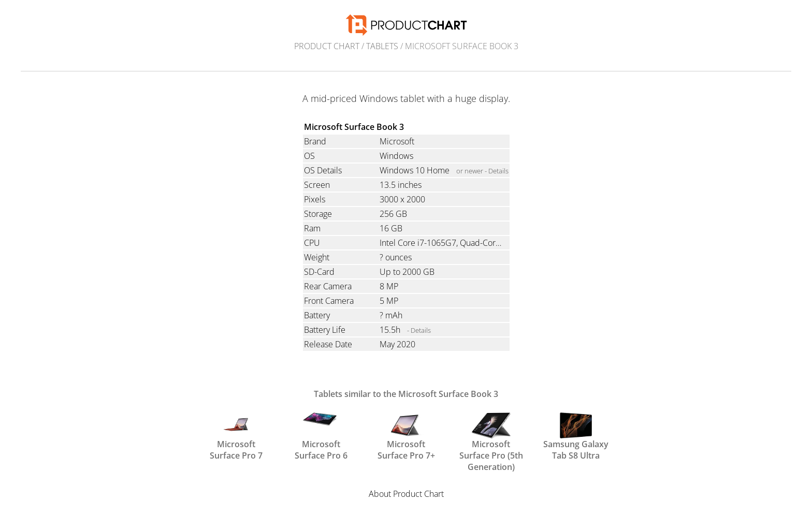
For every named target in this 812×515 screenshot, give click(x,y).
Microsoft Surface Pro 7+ (406, 436)
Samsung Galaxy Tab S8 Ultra (576, 436)
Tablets (382, 46)
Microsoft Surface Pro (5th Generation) (491, 436)
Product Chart (327, 46)
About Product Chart (406, 494)
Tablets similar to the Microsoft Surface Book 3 (406, 394)
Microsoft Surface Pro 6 (321, 436)
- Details (419, 330)
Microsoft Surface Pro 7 (236, 436)
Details (498, 171)
